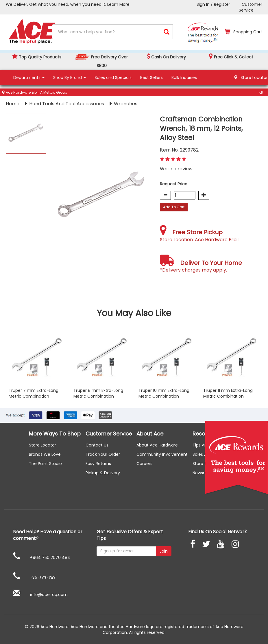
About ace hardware (157, 445)
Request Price (174, 184)
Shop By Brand (70, 77)
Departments (29, 77)
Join (164, 551)
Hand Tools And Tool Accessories (67, 104)
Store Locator (42, 445)
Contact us (97, 445)
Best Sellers (151, 77)
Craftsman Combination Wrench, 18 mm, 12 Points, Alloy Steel (201, 128)
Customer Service (251, 7)
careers (144, 464)
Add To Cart (174, 207)
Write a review (176, 169)
